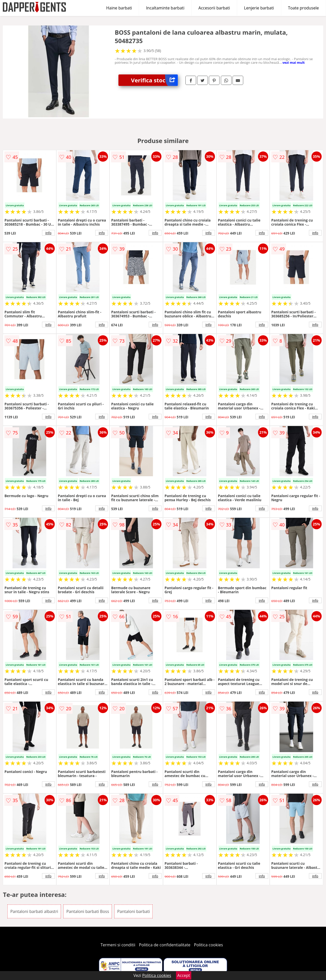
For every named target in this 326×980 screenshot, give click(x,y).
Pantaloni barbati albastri (34, 911)
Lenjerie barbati (259, 8)
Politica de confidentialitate (165, 945)
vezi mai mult (294, 62)
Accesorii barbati (214, 8)
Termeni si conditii (118, 945)
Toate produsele (303, 8)
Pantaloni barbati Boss (88, 911)
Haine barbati (119, 8)
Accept (184, 975)
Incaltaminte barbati (165, 8)
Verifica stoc (154, 80)
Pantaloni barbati (133, 911)
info (48, 233)
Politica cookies (209, 945)
